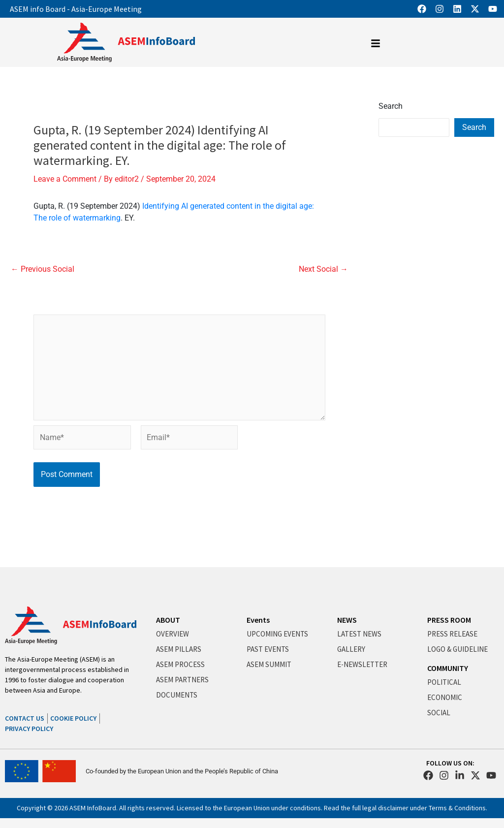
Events (258, 620)
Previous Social (43, 269)
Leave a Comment (65, 179)
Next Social (323, 269)
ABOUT (168, 620)
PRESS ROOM (449, 620)
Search (391, 106)
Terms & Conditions (457, 808)
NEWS (347, 620)
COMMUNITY (448, 668)
